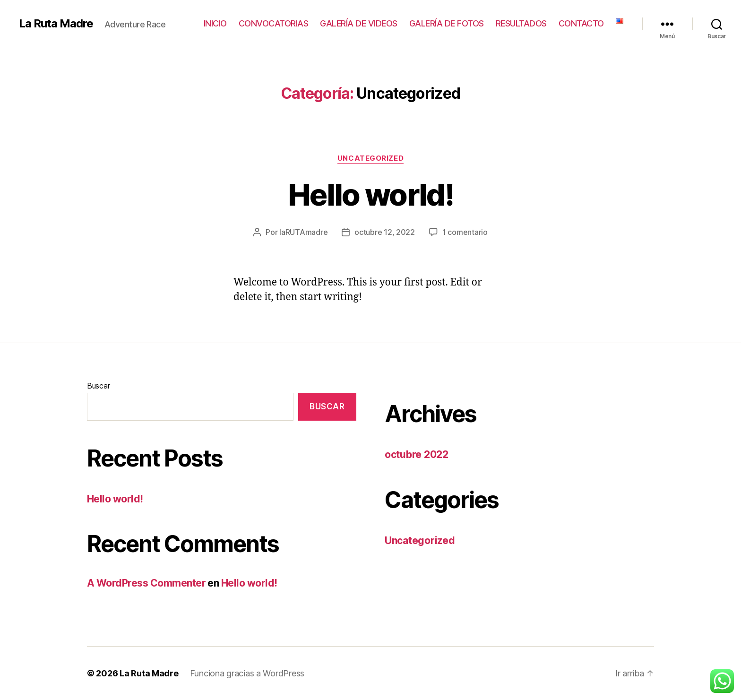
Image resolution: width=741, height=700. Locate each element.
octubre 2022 (417, 454)
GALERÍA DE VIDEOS (359, 23)
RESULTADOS (521, 23)
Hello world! (370, 194)
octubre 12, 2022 (385, 232)
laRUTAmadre (303, 232)
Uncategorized (370, 158)
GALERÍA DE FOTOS (447, 23)
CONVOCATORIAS (274, 23)
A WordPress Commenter (146, 583)
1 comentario (465, 232)
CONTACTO (581, 23)
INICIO (215, 23)
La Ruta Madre (56, 24)
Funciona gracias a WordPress (247, 673)
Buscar (98, 386)
